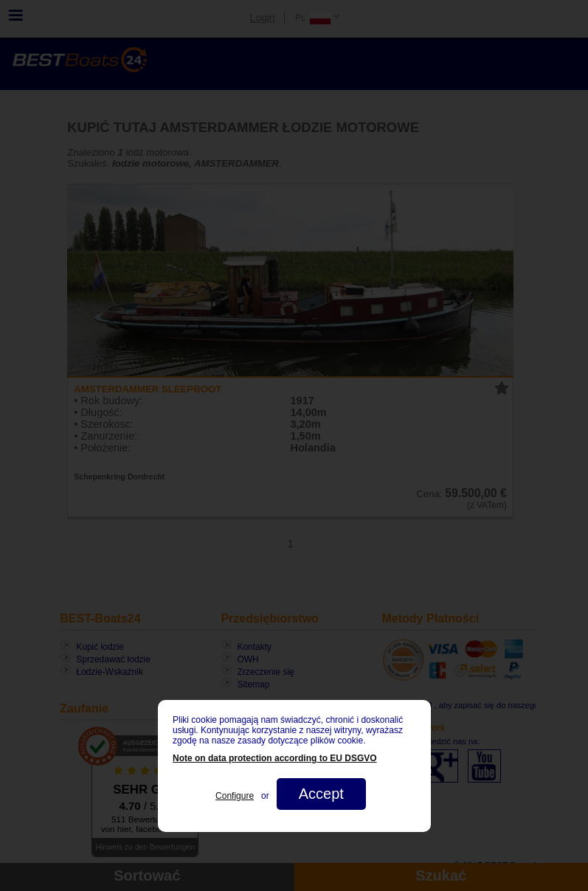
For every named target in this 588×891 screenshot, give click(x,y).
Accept (321, 794)
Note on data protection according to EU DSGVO (275, 758)
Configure (235, 796)
